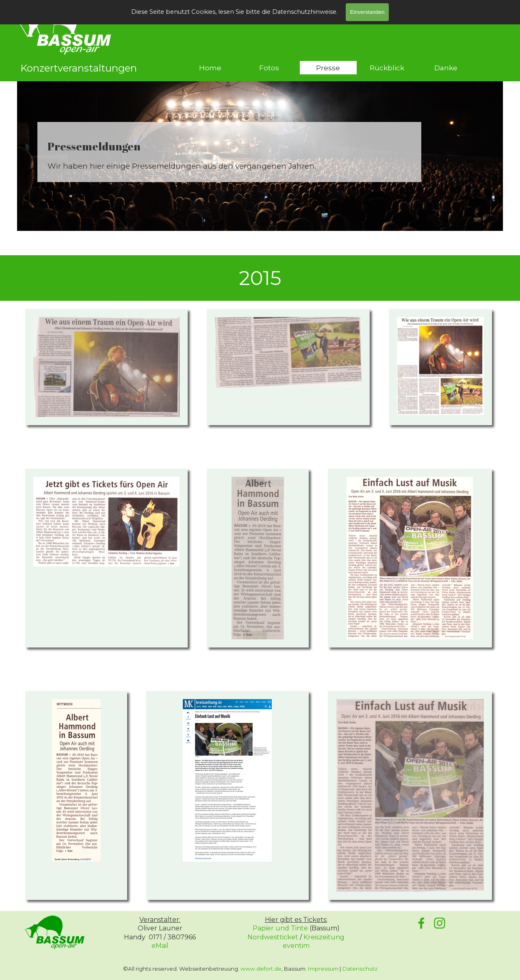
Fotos (269, 68)
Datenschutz (360, 969)
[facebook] (421, 923)
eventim (296, 946)
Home (210, 68)
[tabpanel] (229, 155)
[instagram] (440, 923)
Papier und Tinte (280, 928)
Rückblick (387, 68)
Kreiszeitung (324, 937)
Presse (328, 68)
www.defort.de (261, 969)
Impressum (323, 969)
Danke (446, 68)
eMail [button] (160, 946)
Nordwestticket (273, 937)
